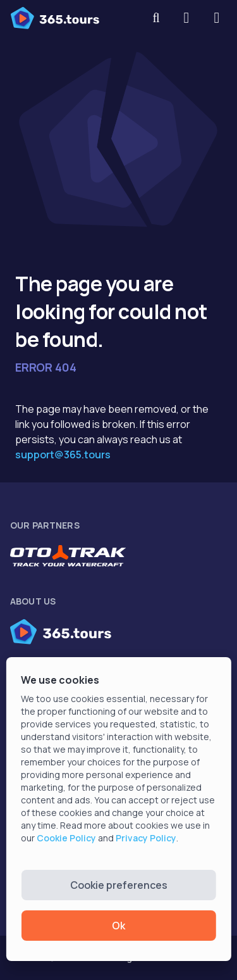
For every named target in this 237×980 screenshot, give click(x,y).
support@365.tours (63, 455)
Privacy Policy (146, 838)
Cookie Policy (66, 838)
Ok (118, 926)
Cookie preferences (119, 885)
